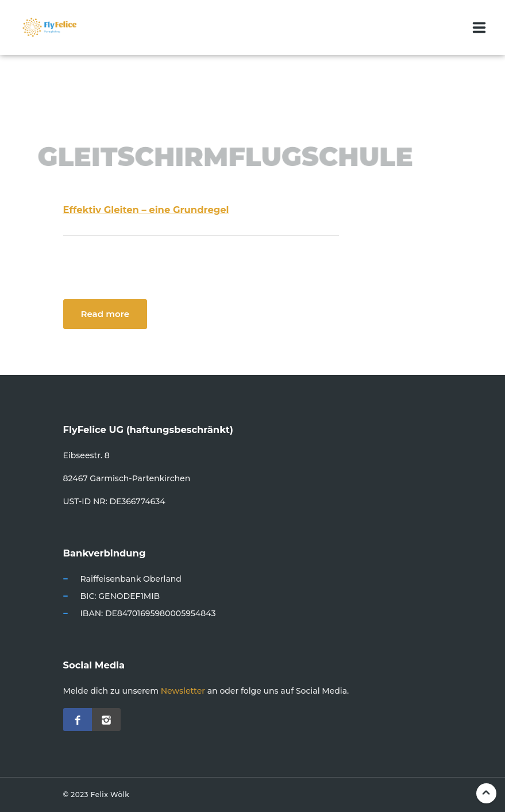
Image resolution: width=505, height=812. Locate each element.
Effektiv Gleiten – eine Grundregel (146, 210)
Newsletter (183, 691)
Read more (105, 314)
